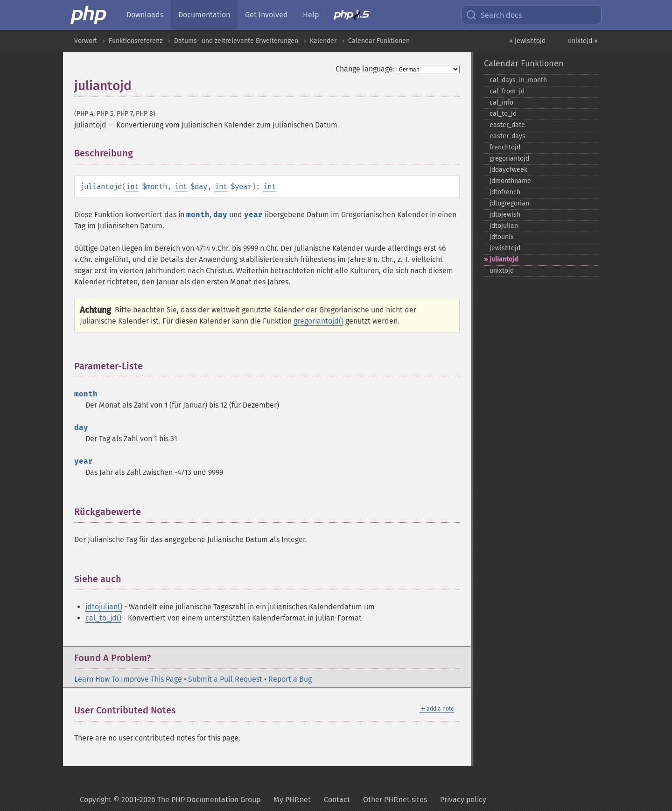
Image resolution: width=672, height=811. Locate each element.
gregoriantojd (509, 159)
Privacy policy (463, 800)
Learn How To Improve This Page (128, 679)
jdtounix (502, 237)
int (132, 187)
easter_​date (507, 125)
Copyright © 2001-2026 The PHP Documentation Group (170, 800)
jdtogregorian (509, 203)
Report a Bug (290, 679)
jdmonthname (510, 181)
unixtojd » (583, 41)
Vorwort (86, 41)
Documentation (204, 15)
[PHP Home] (89, 15)
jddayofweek (508, 170)
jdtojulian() (104, 607)
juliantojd (504, 259)
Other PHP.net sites (395, 800)
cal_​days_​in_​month (518, 80)
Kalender (323, 41)
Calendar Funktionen (379, 41)
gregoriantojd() (318, 321)
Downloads (145, 15)
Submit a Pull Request (225, 679)
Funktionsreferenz (136, 41)
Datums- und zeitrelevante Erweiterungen (236, 41)
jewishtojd (505, 248)
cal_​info (501, 102)
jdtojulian (504, 226)
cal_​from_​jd (507, 91)
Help (311, 15)
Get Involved (266, 15)
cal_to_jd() (103, 618)
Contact (337, 800)
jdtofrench (505, 192)
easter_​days (507, 136)
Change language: (365, 69)
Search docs (494, 15)
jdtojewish (505, 215)
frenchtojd (505, 147)
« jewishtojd (527, 41)
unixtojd (502, 271)
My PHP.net (292, 800)
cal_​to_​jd (503, 114)
